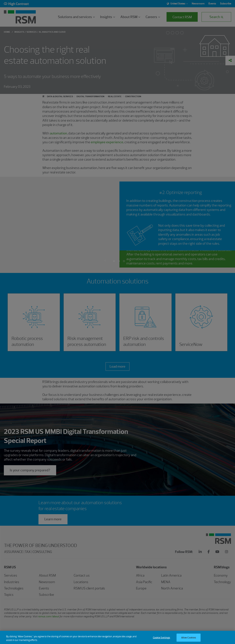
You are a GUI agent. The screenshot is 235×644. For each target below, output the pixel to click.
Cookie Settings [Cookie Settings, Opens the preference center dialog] (162, 640)
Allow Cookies (189, 640)
